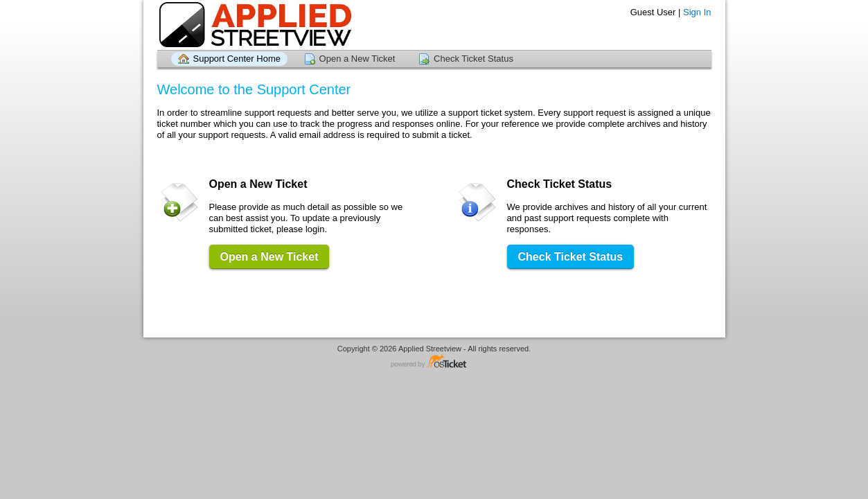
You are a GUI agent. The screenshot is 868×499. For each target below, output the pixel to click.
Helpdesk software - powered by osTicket (434, 362)
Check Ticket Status (473, 59)
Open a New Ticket (357, 59)
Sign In (697, 12)
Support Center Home (237, 59)
